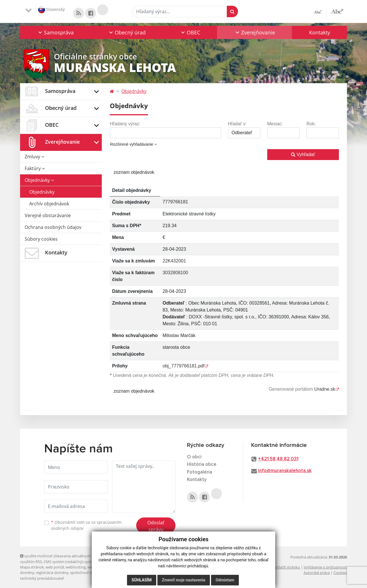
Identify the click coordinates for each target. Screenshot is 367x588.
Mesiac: (275, 124)
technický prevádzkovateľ (42, 578)
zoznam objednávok (134, 172)
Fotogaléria (200, 472)
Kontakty (320, 32)
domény (27, 573)
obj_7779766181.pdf (183, 366)
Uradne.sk (325, 389)
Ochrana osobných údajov (53, 227)
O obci (194, 457)
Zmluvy (34, 157)
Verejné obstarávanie (48, 215)
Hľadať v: (237, 124)
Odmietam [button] (225, 580)
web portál (55, 567)
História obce (202, 465)
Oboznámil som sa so (86, 525)
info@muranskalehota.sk (285, 471)
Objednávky (39, 180)
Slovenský (51, 10)
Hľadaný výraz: (125, 124)
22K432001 (174, 261)
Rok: (311, 124)
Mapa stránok (32, 567)
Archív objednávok (49, 204)
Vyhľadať (303, 154)
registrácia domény (52, 573)
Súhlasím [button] (142, 580)
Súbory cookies (41, 239)
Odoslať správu (156, 526)
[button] (55, 32)
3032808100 (175, 273)
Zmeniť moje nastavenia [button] (184, 580)
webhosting (76, 567)
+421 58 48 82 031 (278, 459)
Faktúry (35, 168)
